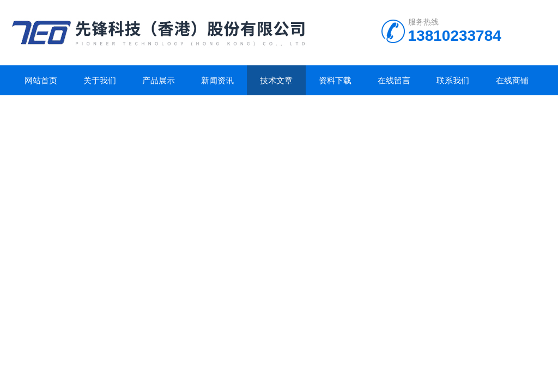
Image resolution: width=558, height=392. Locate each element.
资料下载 (335, 80)
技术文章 (276, 80)
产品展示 (159, 80)
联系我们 (453, 80)
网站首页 (41, 80)
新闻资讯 (217, 80)
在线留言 (394, 80)
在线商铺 (512, 80)
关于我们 (100, 80)
